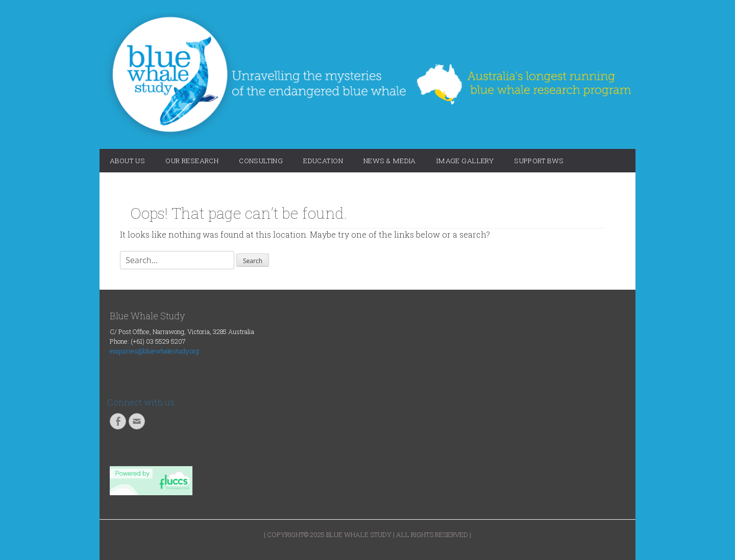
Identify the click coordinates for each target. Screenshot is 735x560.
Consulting (261, 161)
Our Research (192, 161)
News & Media (390, 161)
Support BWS (539, 161)
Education (323, 161)
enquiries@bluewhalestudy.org (154, 351)
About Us (127, 161)
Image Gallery (465, 161)
